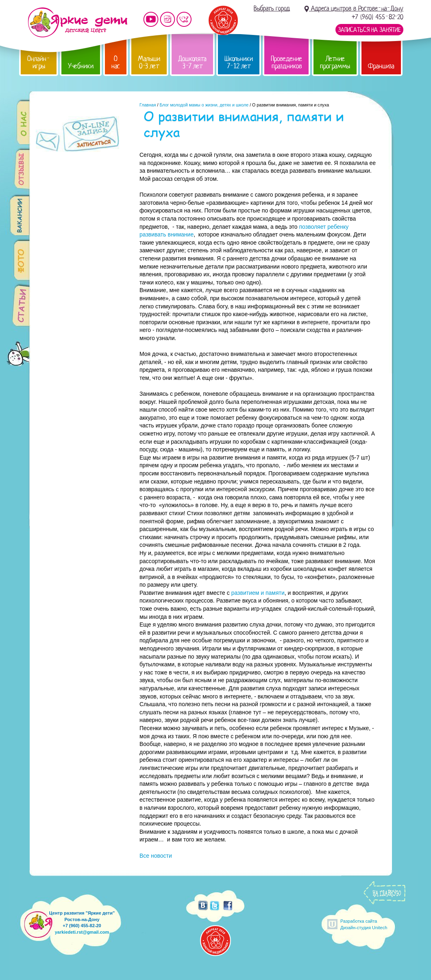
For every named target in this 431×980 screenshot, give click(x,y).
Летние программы (335, 62)
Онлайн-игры (39, 62)
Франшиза (381, 66)
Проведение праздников (286, 62)
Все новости (156, 856)
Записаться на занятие (369, 30)
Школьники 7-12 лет (239, 62)
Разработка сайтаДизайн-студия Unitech (364, 924)
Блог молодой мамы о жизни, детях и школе (204, 105)
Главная (148, 105)
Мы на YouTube (151, 19)
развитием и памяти (258, 593)
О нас (116, 62)
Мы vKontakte (184, 19)
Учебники (81, 66)
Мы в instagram (168, 19)
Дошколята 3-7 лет (192, 62)
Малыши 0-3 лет (149, 62)
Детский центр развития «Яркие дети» (77, 22)
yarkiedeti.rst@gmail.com (82, 932)
